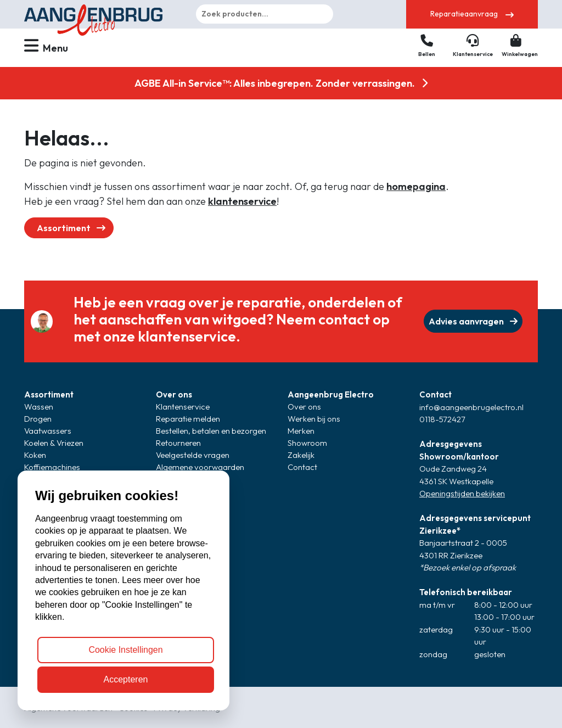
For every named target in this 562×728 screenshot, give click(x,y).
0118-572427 (442, 419)
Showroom (307, 443)
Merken (301, 431)
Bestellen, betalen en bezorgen (211, 431)
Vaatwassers (48, 431)
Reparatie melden (188, 419)
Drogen (38, 419)
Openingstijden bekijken (462, 493)
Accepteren (126, 679)
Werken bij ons (314, 419)
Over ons (174, 394)
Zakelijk (301, 455)
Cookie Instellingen (125, 650)
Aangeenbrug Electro (331, 394)
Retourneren (178, 443)
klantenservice (242, 201)
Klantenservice (183, 407)
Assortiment (71, 228)
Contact (302, 467)
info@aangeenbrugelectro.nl (471, 407)
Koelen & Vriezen (54, 443)
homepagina (416, 186)
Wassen (39, 407)
